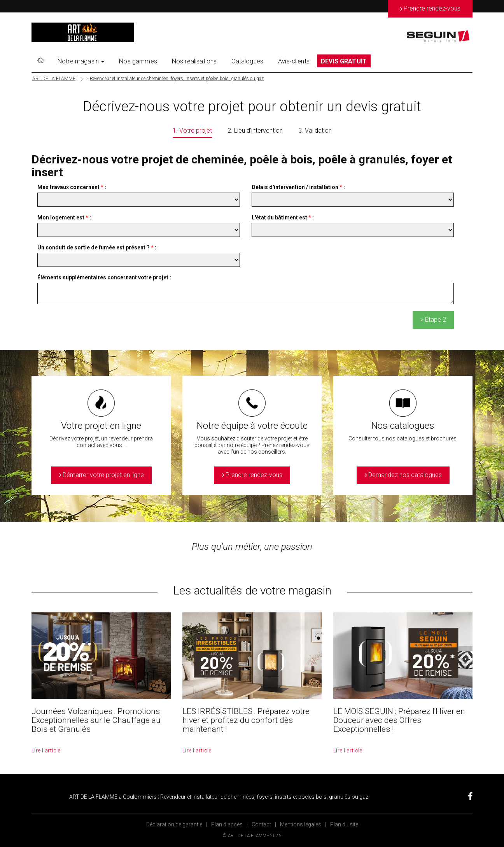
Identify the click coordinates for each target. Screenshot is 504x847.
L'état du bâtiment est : (283, 217)
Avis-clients (294, 61)
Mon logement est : (64, 217)
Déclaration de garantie (174, 824)
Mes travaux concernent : (72, 187)
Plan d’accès (227, 824)
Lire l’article (46, 751)
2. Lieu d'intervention (255, 131)
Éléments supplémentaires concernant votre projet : (104, 277)
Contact (261, 824)
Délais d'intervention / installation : (298, 187)
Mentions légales (301, 824)
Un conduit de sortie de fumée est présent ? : (97, 247)
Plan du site (344, 824)
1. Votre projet (192, 131)
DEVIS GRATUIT (344, 61)
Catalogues (247, 61)
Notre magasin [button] (81, 61)
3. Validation (315, 131)
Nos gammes (138, 61)
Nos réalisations (194, 61)
